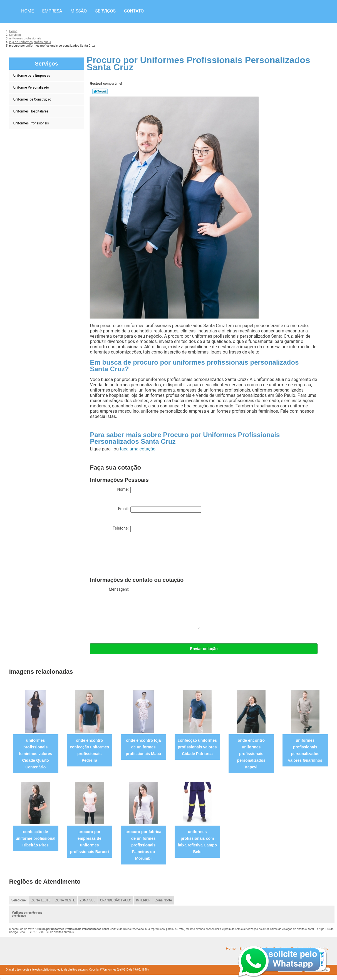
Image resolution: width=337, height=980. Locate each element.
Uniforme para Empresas (32, 76)
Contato (134, 11)
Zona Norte (163, 900)
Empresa (52, 11)
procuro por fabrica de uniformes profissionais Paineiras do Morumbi (143, 845)
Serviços (105, 11)
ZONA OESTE (65, 900)
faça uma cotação (138, 449)
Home (27, 11)
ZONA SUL (88, 900)
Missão (79, 11)
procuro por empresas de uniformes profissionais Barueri (90, 842)
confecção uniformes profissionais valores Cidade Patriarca (197, 747)
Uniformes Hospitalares (31, 111)
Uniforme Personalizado (32, 87)
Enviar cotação (204, 649)
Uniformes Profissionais (32, 123)
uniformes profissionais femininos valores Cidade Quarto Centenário (35, 754)
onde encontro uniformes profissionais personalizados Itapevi (251, 754)
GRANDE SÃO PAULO (116, 900)
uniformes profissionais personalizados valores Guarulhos (305, 750)
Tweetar (100, 91)
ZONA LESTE (41, 900)
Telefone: (157, 529)
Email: (159, 510)
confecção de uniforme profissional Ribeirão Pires (35, 838)
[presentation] (132, 556)
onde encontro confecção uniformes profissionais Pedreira (89, 750)
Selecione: (19, 900)
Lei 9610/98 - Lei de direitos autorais (51, 932)
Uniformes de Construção (33, 99)
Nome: (159, 490)
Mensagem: (155, 608)
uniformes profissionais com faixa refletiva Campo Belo (197, 842)
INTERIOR (143, 900)
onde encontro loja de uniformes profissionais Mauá (143, 747)
